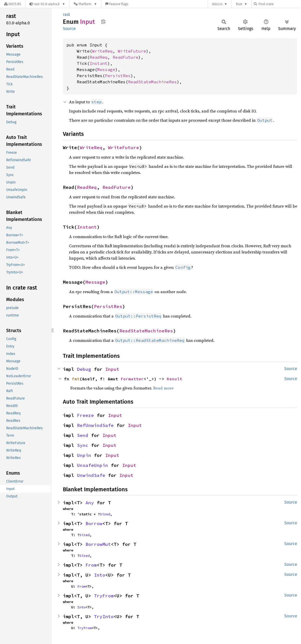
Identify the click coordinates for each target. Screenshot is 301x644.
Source (69, 29)
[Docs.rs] (13, 4)
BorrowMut (98, 544)
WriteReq (102, 51)
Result (174, 379)
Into (100, 575)
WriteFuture (132, 51)
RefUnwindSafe (95, 425)
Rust (239, 4)
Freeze (85, 415)
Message (106, 69)
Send (83, 435)
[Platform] (85, 4)
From (91, 565)
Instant (99, 63)
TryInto (104, 616)
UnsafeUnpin (93, 465)
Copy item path (103, 22)
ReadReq (99, 57)
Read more (163, 388)
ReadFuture (125, 57)
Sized (105, 514)
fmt (76, 379)
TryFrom (104, 596)
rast (66, 14)
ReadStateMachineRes (152, 82)
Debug (84, 369)
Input (112, 369)
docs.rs (217, 4)
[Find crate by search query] (279, 4)
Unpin (84, 455)
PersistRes (118, 76)
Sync (83, 445)
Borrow (94, 523)
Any (90, 503)
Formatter (132, 379)
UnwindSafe (91, 475)
